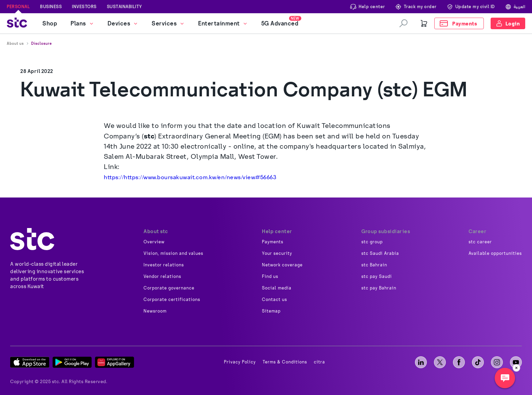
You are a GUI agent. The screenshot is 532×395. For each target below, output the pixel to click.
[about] (32, 239)
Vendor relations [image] (162, 277)
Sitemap (271, 311)
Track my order (416, 7)
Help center (368, 7)
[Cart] (424, 23)
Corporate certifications (172, 300)
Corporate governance (169, 288)
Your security (277, 253)
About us (15, 43)
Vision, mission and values (173, 253)
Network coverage (282, 265)
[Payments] (459, 23)
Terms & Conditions (285, 362)
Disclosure (42, 43)
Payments (273, 242)
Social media (277, 288)
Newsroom (155, 311)
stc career (480, 242)
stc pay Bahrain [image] (379, 288)
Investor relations (164, 265)
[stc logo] (17, 24)
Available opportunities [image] (495, 253)
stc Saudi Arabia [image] (380, 253)
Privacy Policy (240, 362)
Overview (154, 242)
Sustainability (125, 6)
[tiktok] (478, 362)
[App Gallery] (115, 362)
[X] (440, 362)
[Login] (508, 23)
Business (51, 6)
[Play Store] (72, 362)
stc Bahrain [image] (374, 265)
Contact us (274, 300)
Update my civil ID (471, 7)
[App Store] (30, 362)
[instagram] (497, 362)
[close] (516, 368)
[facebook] (459, 362)
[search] (403, 23)
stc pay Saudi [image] (377, 277)
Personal (18, 6)
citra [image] (319, 362)
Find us (270, 277)
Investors (84, 6)
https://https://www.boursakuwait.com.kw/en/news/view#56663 (191, 177)
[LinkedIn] (421, 362)
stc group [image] (372, 242)
